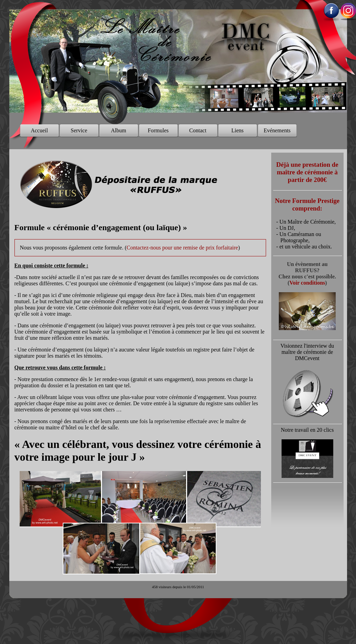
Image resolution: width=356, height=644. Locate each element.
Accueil (39, 130)
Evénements (277, 130)
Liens (237, 130)
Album (119, 130)
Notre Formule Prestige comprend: (307, 205)
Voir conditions (307, 283)
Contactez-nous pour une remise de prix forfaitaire (182, 248)
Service (79, 130)
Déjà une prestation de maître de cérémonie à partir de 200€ (307, 172)
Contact (198, 130)
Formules (158, 130)
